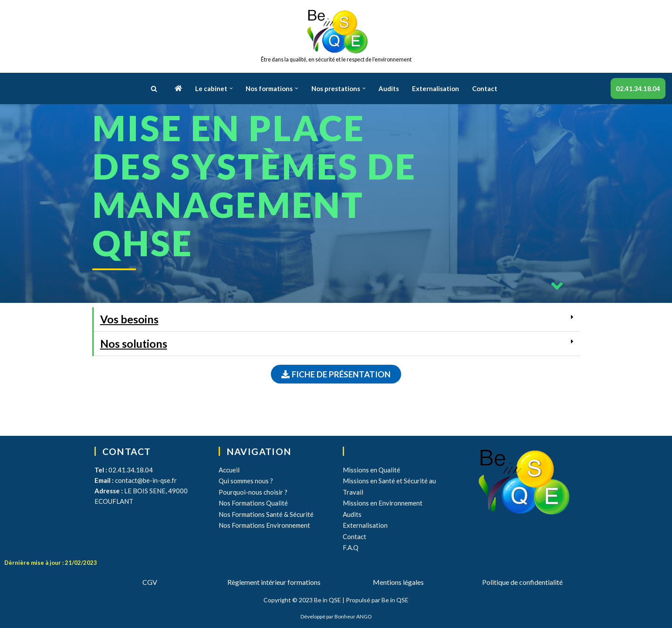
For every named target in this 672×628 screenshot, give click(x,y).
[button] (154, 89)
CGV (150, 582)
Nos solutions (134, 343)
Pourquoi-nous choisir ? (253, 492)
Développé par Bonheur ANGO (336, 616)
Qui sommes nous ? (246, 481)
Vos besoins (129, 319)
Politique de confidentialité (522, 582)
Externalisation (436, 88)
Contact (485, 88)
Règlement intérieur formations (274, 582)
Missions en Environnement (383, 503)
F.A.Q (351, 547)
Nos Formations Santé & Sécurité (266, 514)
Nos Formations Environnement (264, 525)
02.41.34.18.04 (638, 88)
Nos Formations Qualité (253, 503)
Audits (389, 88)
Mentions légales (398, 582)
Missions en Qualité (371, 470)
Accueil (229, 470)
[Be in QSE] (336, 36)
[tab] (337, 319)
